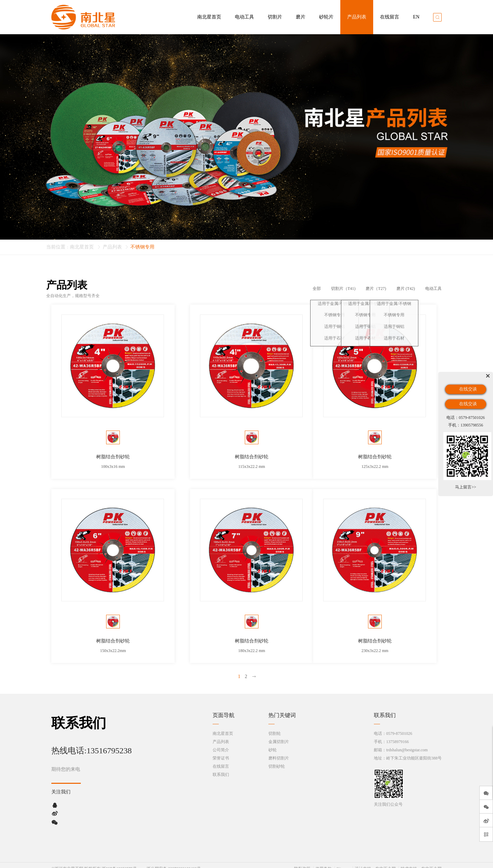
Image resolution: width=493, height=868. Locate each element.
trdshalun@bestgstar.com (407, 743)
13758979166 (397, 735)
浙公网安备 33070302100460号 (174, 862)
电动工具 (244, 17)
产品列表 (357, 17)
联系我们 (221, 768)
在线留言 (390, 17)
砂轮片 (326, 17)
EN (416, 17)
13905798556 (472, 425)
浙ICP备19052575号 (119, 862)
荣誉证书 (221, 751)
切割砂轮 (277, 759)
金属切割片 (279, 735)
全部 (317, 289)
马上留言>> (466, 487)
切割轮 (275, 727)
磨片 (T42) (406, 289)
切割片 (275, 17)
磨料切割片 (279, 751)
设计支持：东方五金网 (375, 862)
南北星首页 (209, 17)
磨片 (301, 17)
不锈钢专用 (142, 247)
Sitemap (343, 862)
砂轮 (273, 743)
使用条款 (324, 862)
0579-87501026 (399, 727)
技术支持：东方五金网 (421, 862)
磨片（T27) (376, 289)
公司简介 (221, 743)
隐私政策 (302, 862)
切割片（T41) (343, 289)
